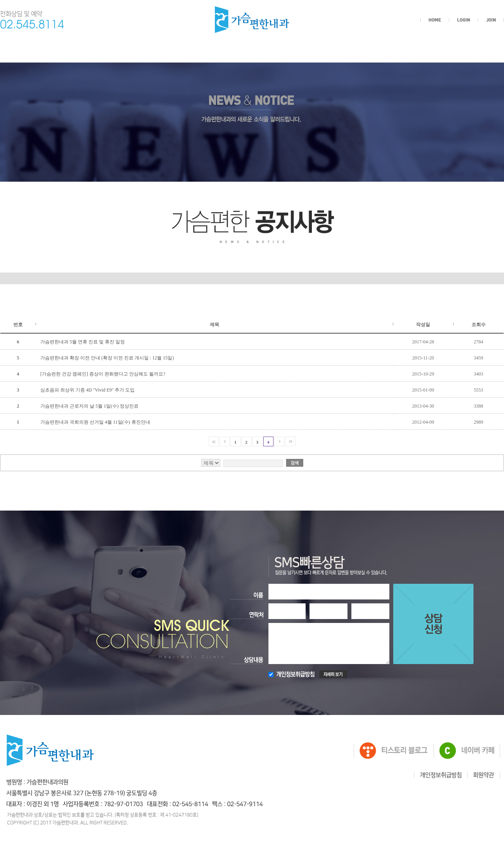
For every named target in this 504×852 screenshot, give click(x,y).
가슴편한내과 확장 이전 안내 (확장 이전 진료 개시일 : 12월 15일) (107, 358)
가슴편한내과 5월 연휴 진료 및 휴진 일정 (83, 342)
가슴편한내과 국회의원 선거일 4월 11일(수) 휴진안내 (95, 422)
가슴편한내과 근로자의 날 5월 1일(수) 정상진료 (89, 406)
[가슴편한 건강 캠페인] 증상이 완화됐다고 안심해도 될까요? (103, 374)
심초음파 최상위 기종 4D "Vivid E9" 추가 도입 (87, 390)
